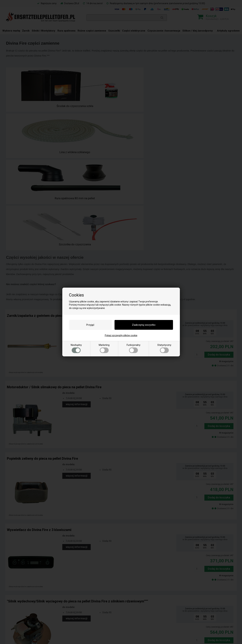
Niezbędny (76, 348)
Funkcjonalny (134, 348)
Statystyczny (164, 348)
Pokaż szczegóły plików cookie (121, 335)
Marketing (104, 348)
